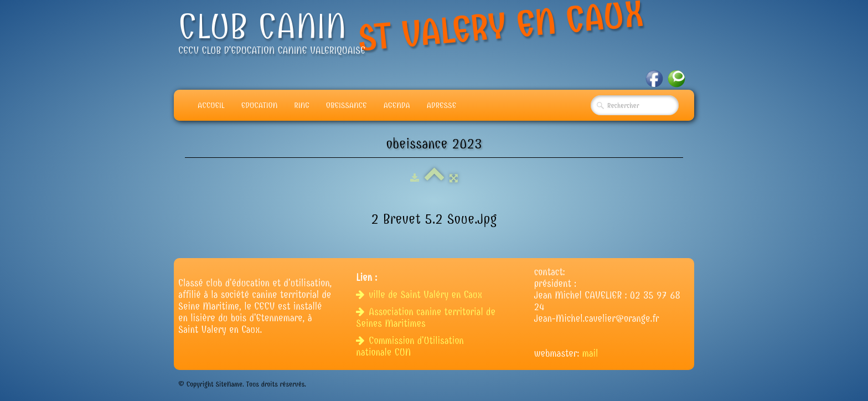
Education (260, 105)
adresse (441, 105)
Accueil (211, 105)
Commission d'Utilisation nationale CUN (410, 347)
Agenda (397, 105)
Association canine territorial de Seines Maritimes (426, 318)
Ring (302, 105)
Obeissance (347, 105)
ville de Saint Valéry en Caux (420, 295)
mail (590, 354)
